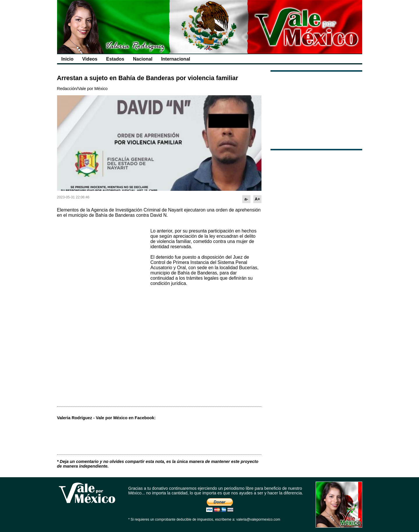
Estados (115, 59)
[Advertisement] (101, 260)
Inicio (68, 59)
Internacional (176, 59)
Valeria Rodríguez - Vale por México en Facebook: (106, 418)
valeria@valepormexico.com (258, 519)
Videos (90, 59)
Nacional (143, 59)
